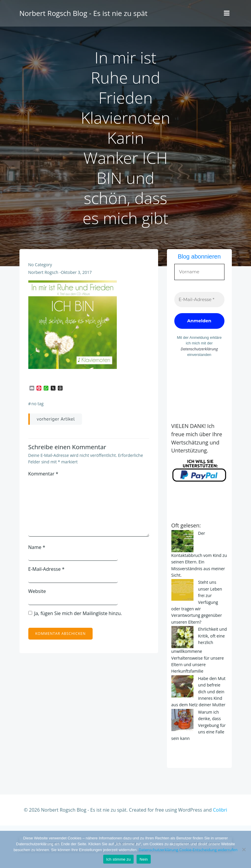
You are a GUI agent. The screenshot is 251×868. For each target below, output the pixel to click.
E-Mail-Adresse (46, 569)
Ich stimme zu (118, 859)
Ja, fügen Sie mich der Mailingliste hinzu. (75, 613)
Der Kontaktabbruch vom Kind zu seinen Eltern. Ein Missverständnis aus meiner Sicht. (199, 554)
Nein (144, 859)
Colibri (220, 810)
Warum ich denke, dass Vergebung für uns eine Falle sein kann (198, 725)
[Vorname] (199, 272)
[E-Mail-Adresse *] (199, 300)
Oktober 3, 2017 (76, 272)
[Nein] (244, 849)
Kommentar (43, 474)
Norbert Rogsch (43, 272)
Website (37, 591)
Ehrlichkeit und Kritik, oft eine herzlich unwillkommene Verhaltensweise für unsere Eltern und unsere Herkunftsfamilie (199, 650)
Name (37, 547)
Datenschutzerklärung (199, 349)
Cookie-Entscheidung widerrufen (208, 850)
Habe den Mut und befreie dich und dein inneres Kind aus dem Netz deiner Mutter (198, 692)
